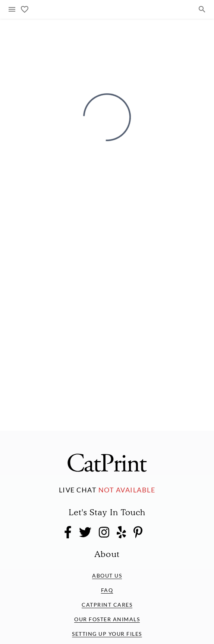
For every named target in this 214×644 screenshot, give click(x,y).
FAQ (107, 590)
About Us (107, 575)
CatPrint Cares (107, 605)
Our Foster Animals (107, 619)
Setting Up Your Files (107, 634)
